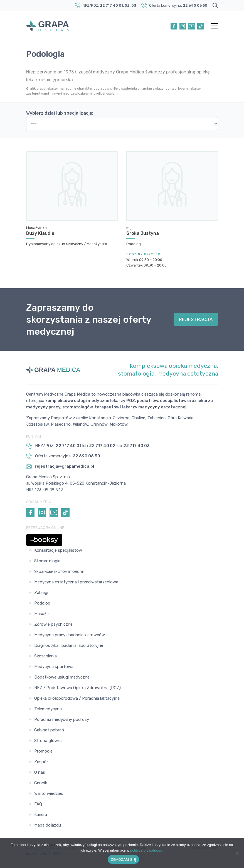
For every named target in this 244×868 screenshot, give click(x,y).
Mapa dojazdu (48, 825)
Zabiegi (41, 593)
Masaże (41, 614)
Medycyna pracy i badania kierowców (70, 635)
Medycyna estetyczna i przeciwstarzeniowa (76, 582)
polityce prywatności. (147, 850)
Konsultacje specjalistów (58, 550)
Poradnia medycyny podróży (62, 719)
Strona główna (48, 741)
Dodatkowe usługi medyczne (62, 677)
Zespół (41, 762)
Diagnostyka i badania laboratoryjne (69, 645)
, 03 (133, 5)
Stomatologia (47, 561)
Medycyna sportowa (54, 667)
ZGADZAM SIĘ (123, 860)
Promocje (43, 751)
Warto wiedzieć (49, 793)
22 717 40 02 (102, 446)
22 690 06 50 (195, 5)
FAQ (38, 804)
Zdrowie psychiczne (53, 624)
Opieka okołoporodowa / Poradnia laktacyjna (77, 698)
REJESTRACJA (196, 319)
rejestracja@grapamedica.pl (60, 467)
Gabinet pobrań (49, 730)
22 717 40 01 (111, 5)
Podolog (42, 603)
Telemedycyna (48, 709)
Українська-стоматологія (59, 571)
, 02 (126, 5)
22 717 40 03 (136, 446)
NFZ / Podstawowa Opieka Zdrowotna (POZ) (77, 688)
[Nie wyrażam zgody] (237, 853)
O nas (40, 772)
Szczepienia (45, 656)
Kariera (41, 815)
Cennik (41, 783)
